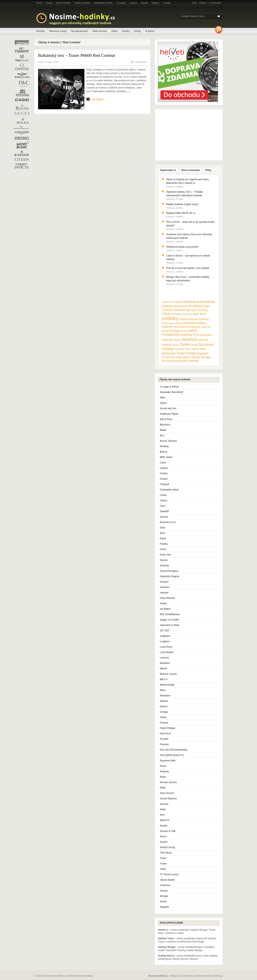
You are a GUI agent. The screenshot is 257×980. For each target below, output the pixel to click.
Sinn (162, 815)
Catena (164, 468)
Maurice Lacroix (168, 674)
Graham (164, 582)
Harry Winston (167, 598)
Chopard (164, 484)
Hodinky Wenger (167, 947)
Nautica (164, 701)
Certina (164, 473)
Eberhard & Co (168, 522)
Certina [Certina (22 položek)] (167, 310)
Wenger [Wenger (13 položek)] (206, 357)
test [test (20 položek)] (203, 349)
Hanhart (164, 593)
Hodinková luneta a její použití (182, 247)
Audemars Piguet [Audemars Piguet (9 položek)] (172, 302)
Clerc (163, 506)
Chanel (164, 479)
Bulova (164, 452)
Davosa (164, 517)
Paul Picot (165, 734)
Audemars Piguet (169, 414)
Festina (164, 544)
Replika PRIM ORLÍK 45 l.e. (181, 213)
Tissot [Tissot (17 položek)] (181, 353)
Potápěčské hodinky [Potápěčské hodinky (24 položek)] (177, 335)
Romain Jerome (168, 782)
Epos (163, 533)
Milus (163, 690)
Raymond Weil (168, 761)
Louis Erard (166, 647)
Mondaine (165, 696)
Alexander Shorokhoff (171, 392)
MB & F (164, 679)
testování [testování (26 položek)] (169, 353)
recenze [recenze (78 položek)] (189, 339)
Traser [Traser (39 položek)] (191, 353)
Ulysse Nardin (167, 880)
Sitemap (218, 976)
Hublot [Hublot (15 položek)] (183, 319)
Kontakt (167, 3)
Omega (164, 712)
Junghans (165, 636)
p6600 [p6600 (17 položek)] (193, 331)
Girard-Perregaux (169, 571)
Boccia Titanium (168, 441)
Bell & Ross (166, 419)
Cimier (163, 495)
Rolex (163, 777)
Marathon (165, 663)
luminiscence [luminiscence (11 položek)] (182, 327)
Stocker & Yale (168, 831)
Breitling (164, 446)
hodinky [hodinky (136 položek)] (170, 318)
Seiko (163, 809)
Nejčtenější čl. (168, 170)
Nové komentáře (191, 170)
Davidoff (164, 511)
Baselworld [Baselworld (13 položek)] (181, 306)
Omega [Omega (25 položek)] (175, 331)
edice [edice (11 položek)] (196, 314)
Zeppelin (164, 907)
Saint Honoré (167, 793)
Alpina (163, 403)
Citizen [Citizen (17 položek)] (166, 314)
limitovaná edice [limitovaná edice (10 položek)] (171, 323)
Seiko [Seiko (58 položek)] (185, 344)
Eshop (49, 3)
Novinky (41, 31)
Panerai (164, 723)
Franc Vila (165, 555)
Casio (163, 463)
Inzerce (133, 3)
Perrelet (164, 739)
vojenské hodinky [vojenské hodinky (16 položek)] (188, 357)
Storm (163, 837)
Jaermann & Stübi (169, 625)
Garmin (164, 560)
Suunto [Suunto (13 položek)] (180, 349)
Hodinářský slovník (103, 3)
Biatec (163, 430)
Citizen (164, 501)
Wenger (164, 896)
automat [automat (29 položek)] (189, 302)
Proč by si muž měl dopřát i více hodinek (188, 268)
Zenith (163, 902)
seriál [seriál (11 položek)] (195, 345)
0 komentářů (141, 62)
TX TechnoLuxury (169, 874)
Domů (39, 3)
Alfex (163, 398)
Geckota (164, 566)
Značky (126, 31)
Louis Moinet (167, 652)
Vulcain (164, 891)
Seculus (164, 804)
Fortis (163, 549)
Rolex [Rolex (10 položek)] (176, 345)
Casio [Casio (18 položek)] (206, 306)
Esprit (163, 538)
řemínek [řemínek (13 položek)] (167, 361)
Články (203, 3)
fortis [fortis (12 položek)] (203, 314)
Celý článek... (98, 99)
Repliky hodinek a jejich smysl (182, 204)
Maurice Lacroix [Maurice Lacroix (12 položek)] (200, 327)
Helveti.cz (163, 930)
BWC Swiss (166, 457)
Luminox (164, 658)
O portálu (121, 3)
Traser (163, 864)
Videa (114, 31)
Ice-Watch (165, 609)
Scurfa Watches (168, 799)
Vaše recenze (100, 31)
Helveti (71, 976)
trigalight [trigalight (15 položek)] (203, 353)
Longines (165, 641)
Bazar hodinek (63, 3)
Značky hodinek (82, 3)
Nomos (164, 706)
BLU (162, 436)
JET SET (165, 631)
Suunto (164, 842)
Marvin (163, 669)
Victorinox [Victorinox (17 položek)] (169, 357)
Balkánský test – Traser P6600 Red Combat (76, 55)
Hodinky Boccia (166, 956)
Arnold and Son (168, 408)
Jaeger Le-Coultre (169, 620)
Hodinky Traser (166, 938)
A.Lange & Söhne (169, 387)
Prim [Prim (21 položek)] (196, 335)
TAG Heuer (166, 853)
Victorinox (165, 885)
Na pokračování (80, 31)
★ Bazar (150, 31)
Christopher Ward (169, 490)
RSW (163, 788)
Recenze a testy (58, 31)
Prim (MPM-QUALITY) (172, 755)
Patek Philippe (168, 728)
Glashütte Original (169, 576)
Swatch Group (167, 847)
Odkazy (156, 3)
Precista (164, 744)
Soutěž (144, 3)
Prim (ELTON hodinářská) (174, 750)
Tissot (163, 858)
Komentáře (216, 3)
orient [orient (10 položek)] (184, 331)
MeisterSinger (167, 685)
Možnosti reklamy (85, 976)
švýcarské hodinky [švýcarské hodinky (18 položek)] (186, 361)
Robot (163, 766)
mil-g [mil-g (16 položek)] (165, 331)
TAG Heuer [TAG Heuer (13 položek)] (192, 349)
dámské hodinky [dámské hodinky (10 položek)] (182, 314)
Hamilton (165, 587)
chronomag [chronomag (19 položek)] (181, 310)
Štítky (208, 170)
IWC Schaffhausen (170, 614)
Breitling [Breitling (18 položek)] (195, 306)
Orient (163, 717)
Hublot (163, 603)
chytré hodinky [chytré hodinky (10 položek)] (199, 310)
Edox (163, 528)
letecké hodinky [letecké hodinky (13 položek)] (198, 319)
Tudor (163, 869)
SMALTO (165, 820)
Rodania (164, 771)
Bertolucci (165, 425)
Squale (164, 826)
